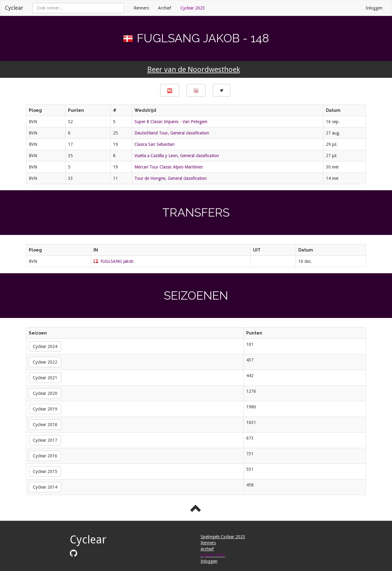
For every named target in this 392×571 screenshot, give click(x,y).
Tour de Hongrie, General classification (171, 178)
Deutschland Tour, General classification (172, 133)
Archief (165, 8)
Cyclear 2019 (45, 409)
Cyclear (14, 8)
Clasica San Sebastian (155, 144)
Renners (141, 8)
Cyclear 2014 (45, 487)
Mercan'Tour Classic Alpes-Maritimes (169, 167)
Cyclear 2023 (193, 8)
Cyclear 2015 (45, 471)
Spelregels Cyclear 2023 (223, 537)
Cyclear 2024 (45, 346)
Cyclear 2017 (45, 440)
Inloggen (374, 8)
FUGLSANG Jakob (117, 261)
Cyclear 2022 (45, 362)
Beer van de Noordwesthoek (194, 70)
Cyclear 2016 (45, 456)
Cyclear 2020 (45, 393)
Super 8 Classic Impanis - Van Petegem (171, 122)
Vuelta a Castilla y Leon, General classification (177, 156)
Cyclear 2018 (45, 425)
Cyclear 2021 (45, 378)
